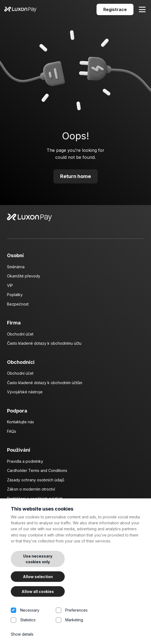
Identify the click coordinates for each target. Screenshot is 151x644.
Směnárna (16, 267)
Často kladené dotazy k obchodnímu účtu (44, 343)
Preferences (78, 613)
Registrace (115, 9)
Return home (75, 176)
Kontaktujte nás (20, 422)
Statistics (33, 622)
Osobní (15, 255)
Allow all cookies (38, 591)
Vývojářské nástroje (25, 392)
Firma (14, 323)
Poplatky (15, 295)
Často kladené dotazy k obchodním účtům (45, 383)
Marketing (78, 622)
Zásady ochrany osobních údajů (36, 480)
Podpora (17, 411)
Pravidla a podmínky (25, 461)
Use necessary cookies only (38, 559)
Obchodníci (21, 362)
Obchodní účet (20, 334)
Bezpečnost (18, 304)
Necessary (33, 613)
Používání (19, 450)
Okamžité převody (24, 276)
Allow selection (38, 577)
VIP (10, 285)
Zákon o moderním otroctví (31, 489)
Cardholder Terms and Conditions (37, 470)
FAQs (12, 431)
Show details (22, 634)
